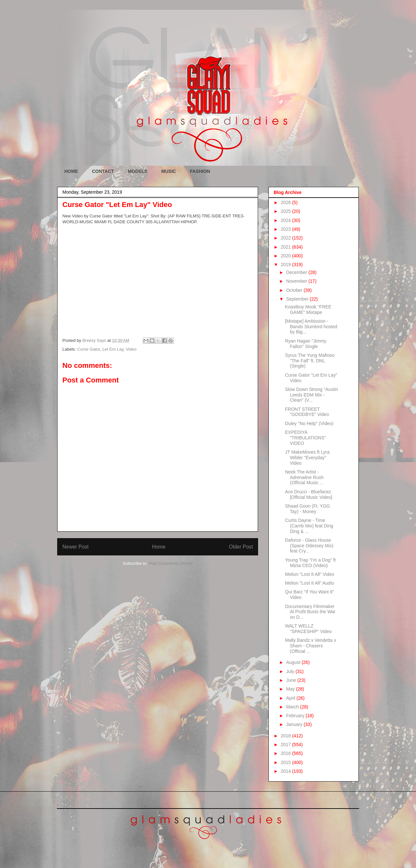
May (291, 689)
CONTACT (103, 171)
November (297, 281)
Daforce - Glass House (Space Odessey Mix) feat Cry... (309, 546)
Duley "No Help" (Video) (309, 423)
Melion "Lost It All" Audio (310, 583)
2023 (286, 229)
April (291, 698)
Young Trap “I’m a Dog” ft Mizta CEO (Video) (310, 563)
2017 (286, 745)
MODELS (137, 171)
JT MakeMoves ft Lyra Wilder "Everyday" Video (307, 458)
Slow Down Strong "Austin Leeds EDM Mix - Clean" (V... (312, 395)
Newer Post (76, 547)
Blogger (240, 855)
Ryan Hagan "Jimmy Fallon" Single (306, 344)
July (291, 671)
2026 (286, 202)
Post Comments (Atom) (170, 563)
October (295, 290)
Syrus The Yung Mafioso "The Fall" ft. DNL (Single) (310, 361)
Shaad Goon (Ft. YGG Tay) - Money (307, 509)
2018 (286, 736)
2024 (286, 220)
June (292, 680)
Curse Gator (89, 349)
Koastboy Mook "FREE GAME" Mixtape (308, 310)
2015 (286, 762)
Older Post (241, 547)
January (295, 724)
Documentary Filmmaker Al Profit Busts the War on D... (310, 612)
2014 (286, 771)
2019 (286, 265)
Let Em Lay (113, 349)
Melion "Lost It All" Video (310, 574)
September (298, 299)
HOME (71, 171)
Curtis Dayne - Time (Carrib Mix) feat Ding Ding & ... (309, 526)
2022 (286, 238)
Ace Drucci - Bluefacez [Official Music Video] (309, 494)
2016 (286, 753)
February (296, 716)
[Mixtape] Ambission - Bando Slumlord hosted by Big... (311, 327)
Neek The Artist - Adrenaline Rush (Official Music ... (304, 477)
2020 (286, 256)
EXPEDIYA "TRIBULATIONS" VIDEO (305, 438)
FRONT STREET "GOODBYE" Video (307, 412)
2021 (286, 247)
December (297, 272)
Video (131, 349)
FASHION (200, 171)
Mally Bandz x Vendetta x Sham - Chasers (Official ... (311, 646)
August (294, 662)
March (293, 707)
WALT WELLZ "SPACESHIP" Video (308, 629)
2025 (286, 211)
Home (159, 547)
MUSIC (169, 171)
